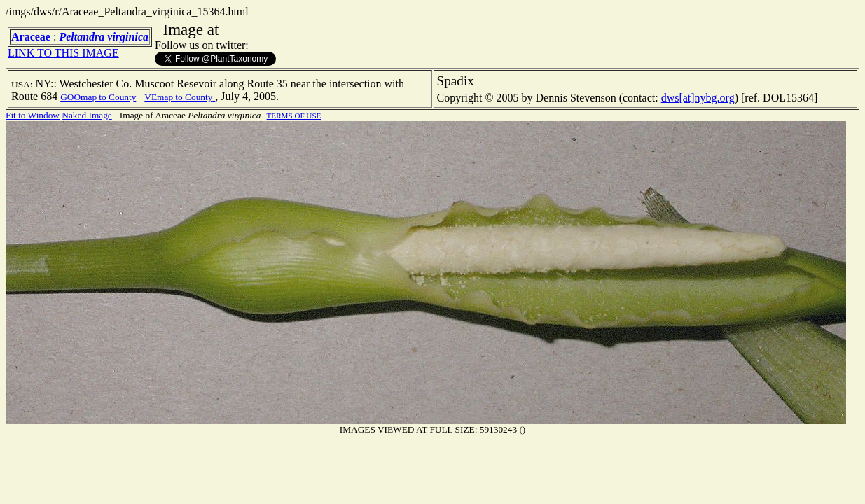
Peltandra (82, 37)
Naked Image (86, 115)
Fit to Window (33, 115)
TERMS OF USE (294, 115)
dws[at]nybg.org (698, 98)
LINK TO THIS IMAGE (63, 53)
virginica (128, 37)
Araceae (31, 37)
